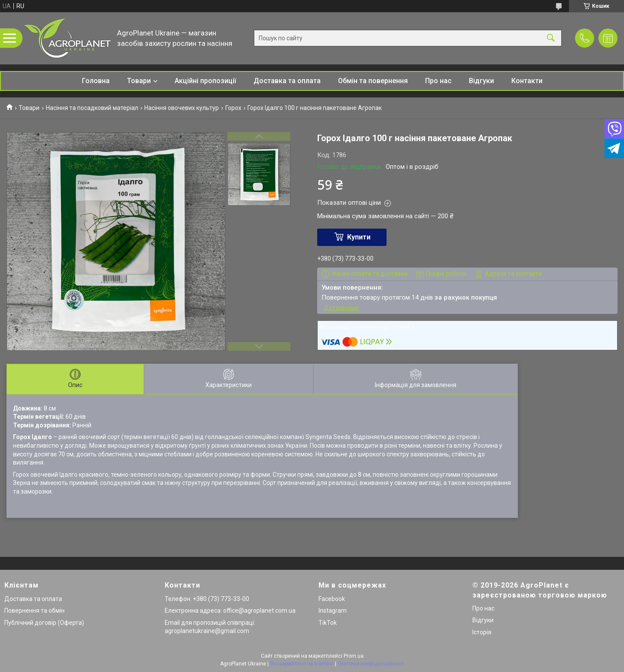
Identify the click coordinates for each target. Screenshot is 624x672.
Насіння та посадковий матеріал (92, 108)
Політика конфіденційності (371, 664)
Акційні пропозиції (205, 81)
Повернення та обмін (34, 611)
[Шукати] (551, 38)
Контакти (527, 81)
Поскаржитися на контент (302, 664)
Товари (139, 81)
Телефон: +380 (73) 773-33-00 (207, 599)
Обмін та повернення (373, 81)
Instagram (333, 611)
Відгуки (481, 81)
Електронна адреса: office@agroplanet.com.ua (230, 611)
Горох (233, 108)
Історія (482, 632)
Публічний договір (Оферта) (44, 623)
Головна (96, 81)
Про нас (438, 81)
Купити (359, 237)
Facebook (332, 599)
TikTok (328, 623)
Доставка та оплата (287, 81)
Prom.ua (354, 656)
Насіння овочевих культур (182, 108)
